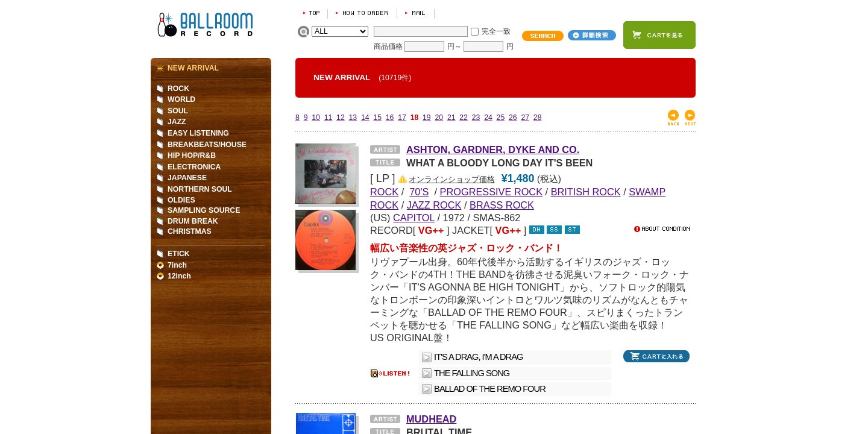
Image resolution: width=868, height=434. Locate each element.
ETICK (179, 254)
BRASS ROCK (502, 205)
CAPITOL (414, 218)
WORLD (181, 99)
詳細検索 (592, 35)
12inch (179, 276)
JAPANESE (187, 178)
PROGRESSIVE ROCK (491, 192)
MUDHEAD (431, 419)
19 (427, 118)
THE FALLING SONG (472, 373)
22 (464, 118)
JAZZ (177, 122)
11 (329, 118)
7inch (177, 265)
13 (353, 118)
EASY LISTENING (198, 133)
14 (365, 118)
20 (439, 118)
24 (488, 118)
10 (316, 118)
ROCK (178, 89)
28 (538, 118)
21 (451, 118)
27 (525, 118)
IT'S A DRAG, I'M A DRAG (478, 357)
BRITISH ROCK (586, 192)
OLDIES (181, 200)
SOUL (178, 111)
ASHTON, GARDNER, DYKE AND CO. (493, 149)
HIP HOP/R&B (192, 156)
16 (390, 118)
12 (341, 118)
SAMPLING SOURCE (204, 210)
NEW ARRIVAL (193, 68)
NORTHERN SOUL (200, 189)
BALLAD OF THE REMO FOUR (490, 389)
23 (476, 118)
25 (501, 118)
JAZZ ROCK (434, 205)
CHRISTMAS (190, 231)
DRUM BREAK (193, 221)
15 (377, 118)
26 (513, 118)
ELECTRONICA (194, 167)
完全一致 (496, 31)
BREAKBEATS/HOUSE (207, 145)
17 (402, 118)
